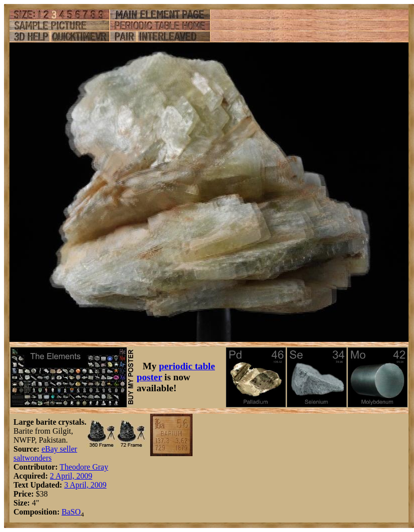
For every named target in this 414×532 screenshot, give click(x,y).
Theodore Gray (84, 467)
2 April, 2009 (71, 476)
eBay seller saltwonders (45, 453)
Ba (66, 512)
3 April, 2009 (86, 485)
